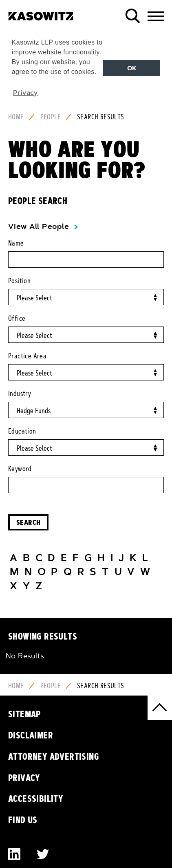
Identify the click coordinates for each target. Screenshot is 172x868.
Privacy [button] (25, 92)
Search (28, 522)
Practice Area (27, 356)
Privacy (24, 778)
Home (16, 117)
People (51, 117)
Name (16, 243)
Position (19, 281)
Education (22, 431)
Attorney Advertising (54, 756)
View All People (39, 226)
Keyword (20, 469)
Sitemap (24, 714)
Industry (20, 394)
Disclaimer (31, 735)
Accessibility (36, 799)
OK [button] (132, 68)
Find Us (23, 820)
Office (17, 318)
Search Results (101, 117)
